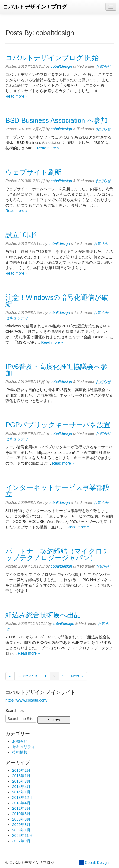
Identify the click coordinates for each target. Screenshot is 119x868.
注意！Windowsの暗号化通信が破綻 (57, 301)
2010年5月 (21, 814)
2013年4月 (21, 803)
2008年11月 (22, 835)
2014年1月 (21, 792)
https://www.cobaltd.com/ (26, 700)
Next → (78, 676)
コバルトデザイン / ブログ (35, 7)
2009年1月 (21, 830)
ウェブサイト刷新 (33, 172)
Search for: (15, 711)
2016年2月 (21, 770)
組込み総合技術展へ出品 (43, 615)
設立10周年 (23, 235)
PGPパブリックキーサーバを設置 (58, 425)
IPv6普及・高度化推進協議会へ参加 (57, 370)
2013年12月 (22, 798)
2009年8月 (21, 825)
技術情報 (20, 752)
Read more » (16, 96)
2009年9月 (21, 819)
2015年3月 (21, 781)
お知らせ (103, 66)
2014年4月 (21, 787)
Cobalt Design (97, 863)
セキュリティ (17, 318)
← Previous (28, 676)
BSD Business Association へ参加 (57, 120)
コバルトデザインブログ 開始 (52, 58)
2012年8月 (21, 808)
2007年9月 (21, 841)
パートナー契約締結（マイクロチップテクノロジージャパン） (57, 554)
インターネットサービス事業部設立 (58, 491)
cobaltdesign (62, 66)
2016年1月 (21, 776)
